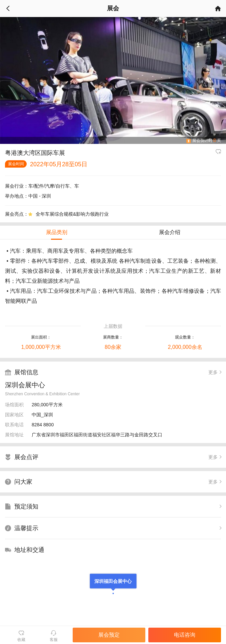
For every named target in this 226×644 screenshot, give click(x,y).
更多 (213, 372)
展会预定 (109, 635)
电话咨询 (185, 635)
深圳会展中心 (25, 385)
